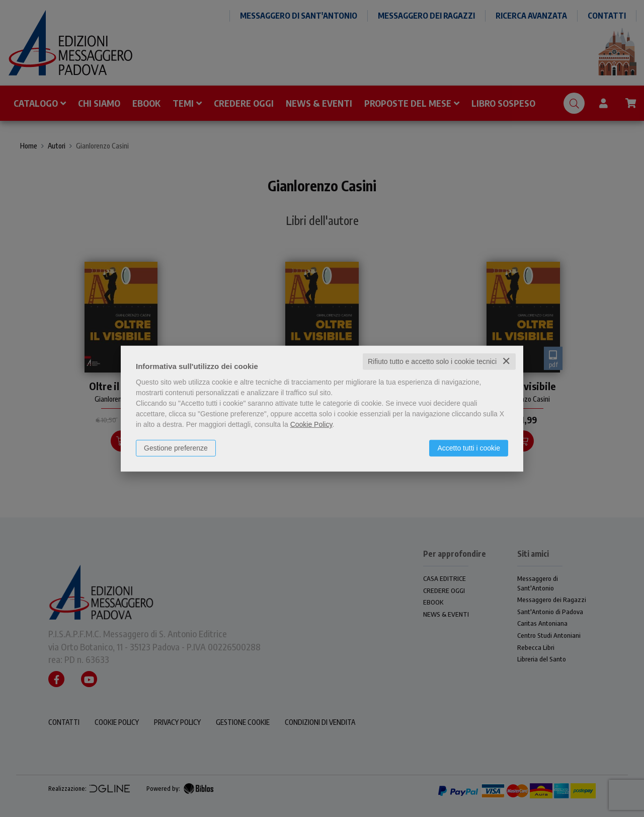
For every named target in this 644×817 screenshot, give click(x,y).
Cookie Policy (311, 424)
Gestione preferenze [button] (176, 448)
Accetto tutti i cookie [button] (469, 448)
